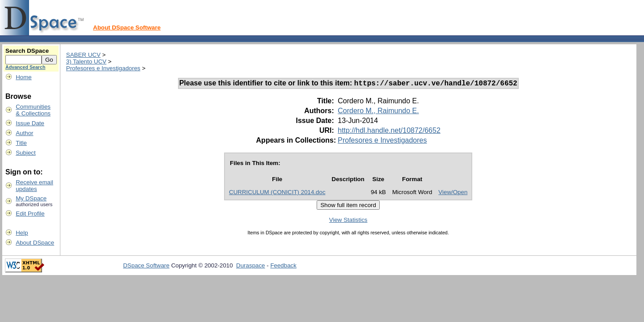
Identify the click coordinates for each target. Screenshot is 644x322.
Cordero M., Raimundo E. (378, 112)
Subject (25, 153)
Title (21, 143)
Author (24, 133)
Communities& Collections (33, 110)
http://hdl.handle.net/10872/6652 (389, 132)
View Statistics (348, 221)
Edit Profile (30, 214)
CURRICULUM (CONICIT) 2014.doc (277, 193)
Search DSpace (27, 51)
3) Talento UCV (86, 61)
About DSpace (35, 243)
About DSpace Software (127, 28)
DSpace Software (146, 267)
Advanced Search (25, 67)
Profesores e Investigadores (103, 68)
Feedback (283, 267)
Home (24, 77)
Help (22, 233)
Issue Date (30, 123)
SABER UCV (83, 55)
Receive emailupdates (34, 186)
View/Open (453, 193)
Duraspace (250, 267)
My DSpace (31, 198)
